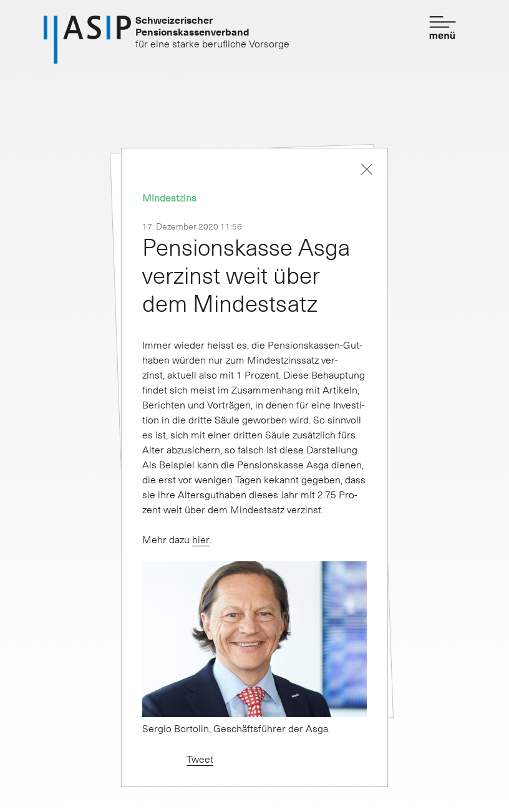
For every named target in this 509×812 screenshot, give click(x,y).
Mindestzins (169, 197)
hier (201, 539)
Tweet (200, 758)
